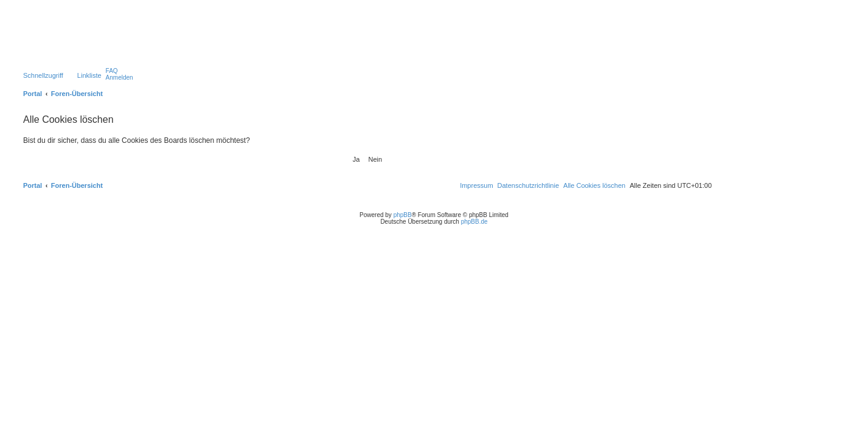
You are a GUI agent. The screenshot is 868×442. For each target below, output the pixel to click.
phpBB (403, 215)
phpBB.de (474, 222)
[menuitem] (112, 71)
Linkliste (89, 75)
